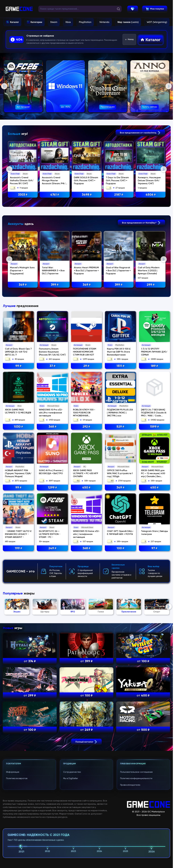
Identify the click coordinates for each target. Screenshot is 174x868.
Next (169, 86)
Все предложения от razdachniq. (140, 133)
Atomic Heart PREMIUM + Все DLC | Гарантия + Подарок (87, 327)
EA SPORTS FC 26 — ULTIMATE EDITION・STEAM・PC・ (50, 648)
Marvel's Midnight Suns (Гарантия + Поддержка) (22, 327)
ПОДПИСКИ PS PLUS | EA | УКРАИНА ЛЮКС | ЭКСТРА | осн (120, 526)
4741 (55, 195)
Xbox (68, 22)
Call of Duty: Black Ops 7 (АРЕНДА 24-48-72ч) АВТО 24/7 (18, 465)
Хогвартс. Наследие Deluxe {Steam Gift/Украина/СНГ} (149, 181)
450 (86, 601)
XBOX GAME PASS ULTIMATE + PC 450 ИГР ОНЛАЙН (86, 587)
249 (52, 662)
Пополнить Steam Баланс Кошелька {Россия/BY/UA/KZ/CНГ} (52, 465)
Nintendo (104, 22)
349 (23, 341)
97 (154, 662)
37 (52, 479)
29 (86, 479)
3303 (23, 195)
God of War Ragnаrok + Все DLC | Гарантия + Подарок (119, 327)
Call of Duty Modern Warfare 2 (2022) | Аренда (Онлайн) (149, 327)
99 (18, 479)
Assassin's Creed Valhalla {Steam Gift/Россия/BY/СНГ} (22, 181)
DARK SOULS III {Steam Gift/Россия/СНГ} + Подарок (86, 181)
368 (52, 540)
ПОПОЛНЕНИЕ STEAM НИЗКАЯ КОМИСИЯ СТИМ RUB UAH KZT (85, 465)
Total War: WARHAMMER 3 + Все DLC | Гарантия (54, 327)
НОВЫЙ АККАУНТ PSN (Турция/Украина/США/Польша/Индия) (18, 587)
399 (55, 341)
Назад (129, 40)
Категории (36, 22)
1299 (52, 601)
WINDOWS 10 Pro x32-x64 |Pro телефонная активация (51, 526)
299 (151, 341)
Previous (4, 86)
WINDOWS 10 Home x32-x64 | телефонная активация (86, 648)
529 (120, 540)
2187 (119, 195)
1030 (18, 540)
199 (18, 662)
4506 (151, 195)
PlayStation (85, 22)
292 (86, 540)
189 (154, 479)
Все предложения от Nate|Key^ (141, 279)
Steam (54, 22)
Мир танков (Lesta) (128, 22)
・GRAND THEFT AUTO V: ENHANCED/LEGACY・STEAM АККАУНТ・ (18, 648)
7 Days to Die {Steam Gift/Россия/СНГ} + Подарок (118, 181)
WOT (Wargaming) (157, 22)
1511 (120, 479)
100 (120, 662)
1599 (154, 540)
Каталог (14, 22)
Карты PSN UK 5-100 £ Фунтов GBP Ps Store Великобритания (119, 465)
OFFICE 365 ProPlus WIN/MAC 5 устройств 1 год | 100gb (120, 587)
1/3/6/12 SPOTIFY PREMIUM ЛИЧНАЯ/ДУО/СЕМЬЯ (154, 465)
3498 (87, 195)
